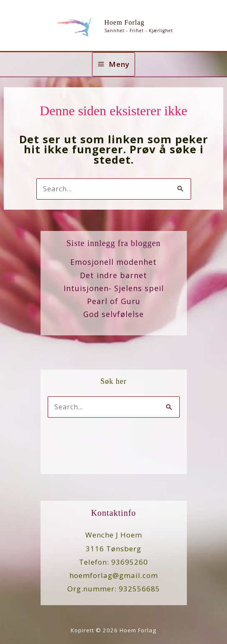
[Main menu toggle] (113, 64)
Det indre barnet (113, 275)
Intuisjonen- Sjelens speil (114, 288)
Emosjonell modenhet (113, 262)
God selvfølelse (113, 314)
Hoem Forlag (125, 22)
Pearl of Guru (114, 301)
